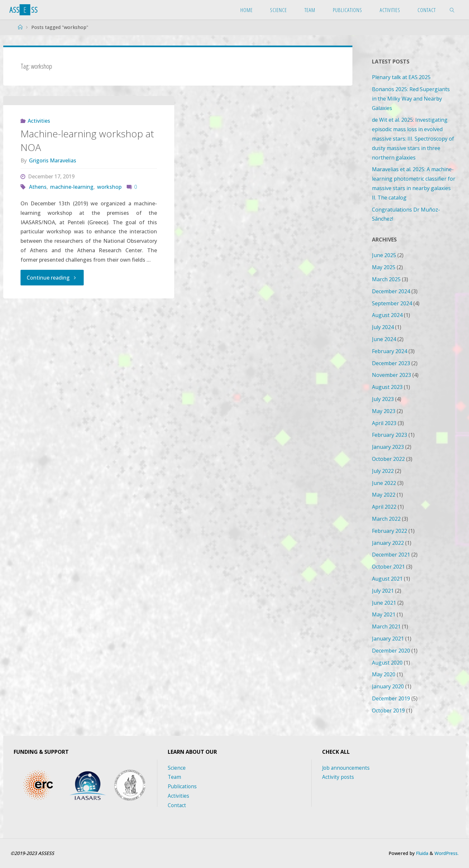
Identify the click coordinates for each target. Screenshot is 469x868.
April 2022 (384, 507)
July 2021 (383, 591)
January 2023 (388, 447)
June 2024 (384, 339)
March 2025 (386, 279)
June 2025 (384, 255)
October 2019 (388, 710)
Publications (183, 786)
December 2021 (391, 555)
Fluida (420, 853)
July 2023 (383, 399)
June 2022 (384, 483)
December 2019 (391, 698)
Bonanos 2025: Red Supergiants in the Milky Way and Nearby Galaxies (411, 99)
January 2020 (388, 686)
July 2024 (383, 327)
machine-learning (72, 227)
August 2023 (387, 387)
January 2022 (388, 543)
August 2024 (387, 315)
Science (177, 768)
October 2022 (388, 459)
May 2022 (384, 495)
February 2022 (390, 531)
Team (175, 777)
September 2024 (392, 303)
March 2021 (386, 627)
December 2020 (391, 651)
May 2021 (384, 614)
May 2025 (384, 267)
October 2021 (388, 567)
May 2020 (384, 674)
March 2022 (386, 519)
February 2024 (390, 351)
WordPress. (446, 853)
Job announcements (347, 768)
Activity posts (338, 777)
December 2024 (391, 291)
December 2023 (391, 363)
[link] (452, 10)
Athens (38, 227)
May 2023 (384, 411)
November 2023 (391, 375)
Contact (177, 805)
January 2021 (388, 639)
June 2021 (384, 603)
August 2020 (387, 663)
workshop (109, 227)
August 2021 (387, 579)
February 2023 (390, 435)
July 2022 (383, 471)
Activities (39, 160)
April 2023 (384, 423)
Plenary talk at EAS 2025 (401, 77)
